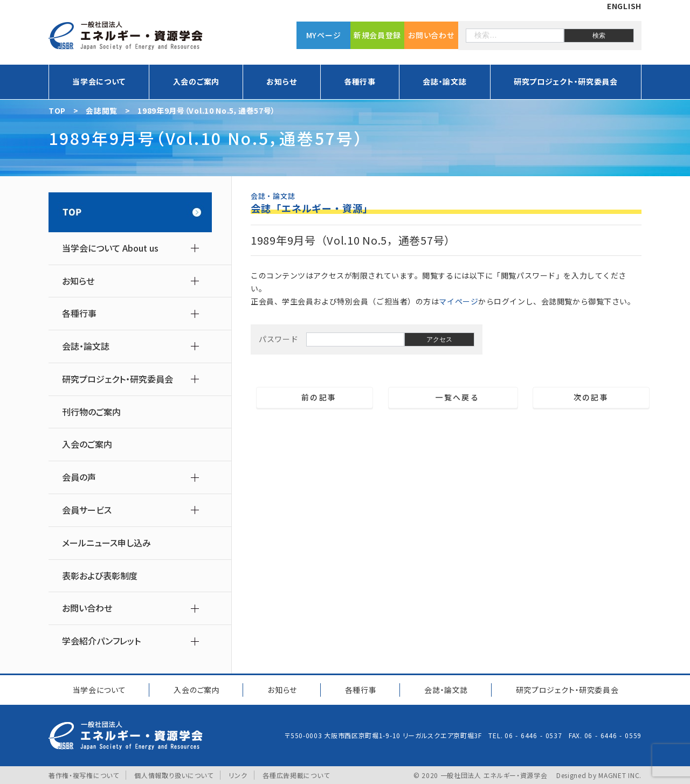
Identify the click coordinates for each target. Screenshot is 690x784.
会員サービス (87, 510)
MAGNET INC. (620, 775)
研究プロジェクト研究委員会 (567, 689)
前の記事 (315, 398)
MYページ (324, 35)
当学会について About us (110, 248)
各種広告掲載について (296, 775)
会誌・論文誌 (444, 81)
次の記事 (595, 398)
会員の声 (79, 477)
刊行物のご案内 (91, 412)
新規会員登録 (377, 35)
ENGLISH (624, 6)
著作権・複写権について (84, 775)
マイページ (458, 301)
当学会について (99, 81)
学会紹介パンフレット (101, 641)
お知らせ (281, 81)
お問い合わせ (431, 35)
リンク (238, 775)
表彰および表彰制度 (100, 576)
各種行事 (360, 81)
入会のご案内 (196, 81)
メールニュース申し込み (106, 543)
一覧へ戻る (453, 398)
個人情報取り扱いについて (174, 775)
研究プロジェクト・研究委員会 (566, 81)
